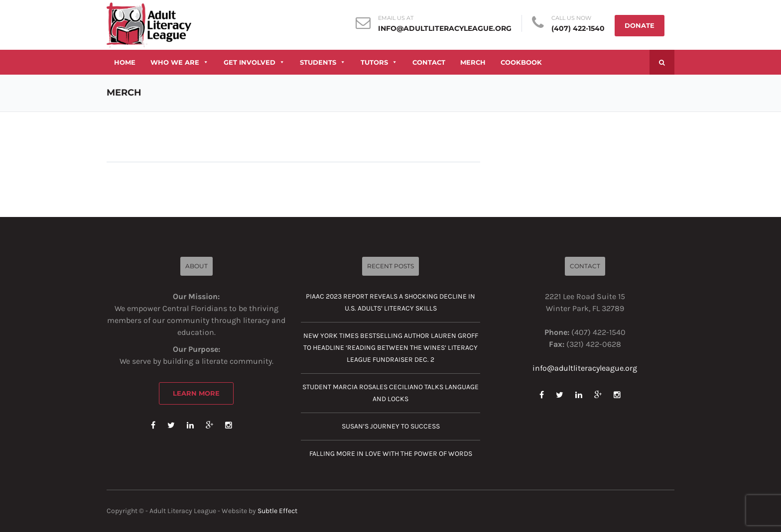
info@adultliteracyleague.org (445, 28)
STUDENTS (323, 62)
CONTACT (429, 62)
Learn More (196, 393)
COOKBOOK (521, 62)
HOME (125, 62)
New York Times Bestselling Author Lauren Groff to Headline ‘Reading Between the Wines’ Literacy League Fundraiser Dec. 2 (391, 348)
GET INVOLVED (254, 62)
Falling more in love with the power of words (391, 454)
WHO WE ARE (180, 62)
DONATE (640, 25)
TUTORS (379, 62)
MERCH (473, 62)
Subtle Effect (277, 511)
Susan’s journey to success (391, 426)
